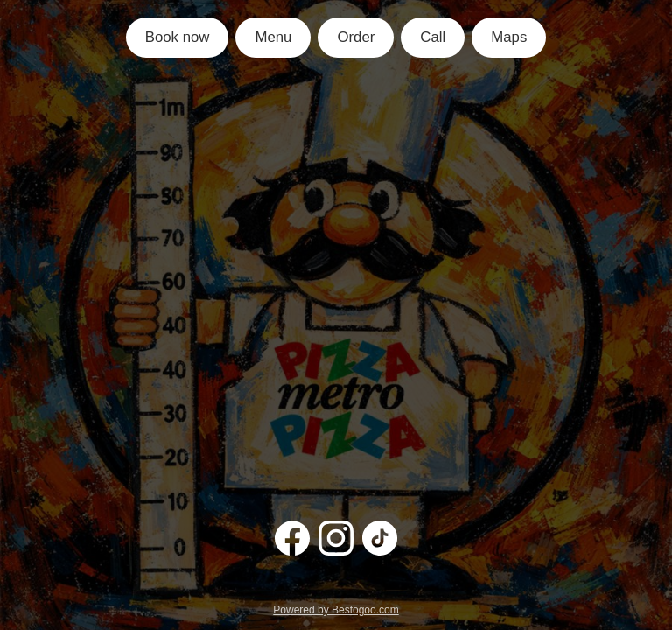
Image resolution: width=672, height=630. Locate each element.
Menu (273, 37)
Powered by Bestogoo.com (336, 610)
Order (356, 37)
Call (433, 37)
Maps (509, 37)
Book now (178, 37)
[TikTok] (380, 538)
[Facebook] (292, 538)
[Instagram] (336, 538)
